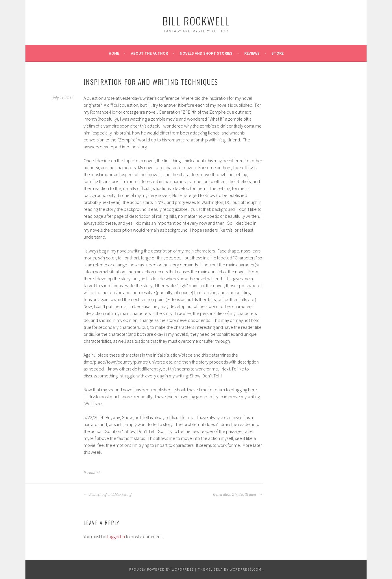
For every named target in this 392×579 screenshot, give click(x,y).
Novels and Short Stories (206, 53)
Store (278, 53)
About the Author (149, 53)
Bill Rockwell (196, 21)
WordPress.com (246, 569)
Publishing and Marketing (108, 495)
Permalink (92, 473)
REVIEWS (252, 53)
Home (114, 53)
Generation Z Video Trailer (238, 495)
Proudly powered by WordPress (162, 569)
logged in (116, 536)
